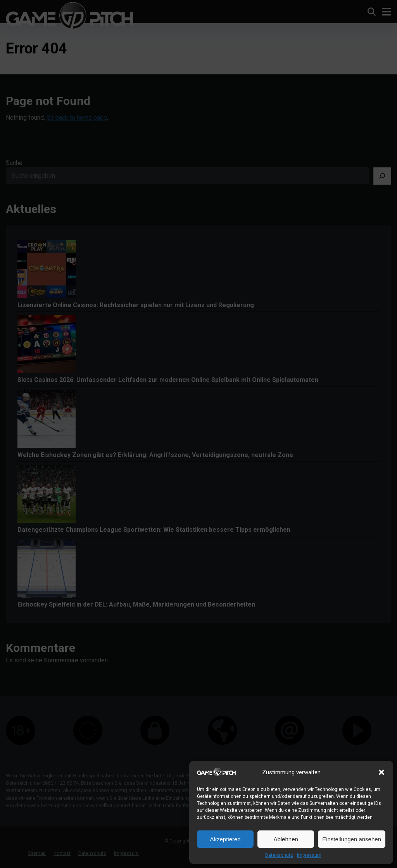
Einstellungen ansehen (352, 839)
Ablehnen (286, 839)
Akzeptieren (225, 839)
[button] (381, 772)
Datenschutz (279, 855)
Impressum (309, 855)
